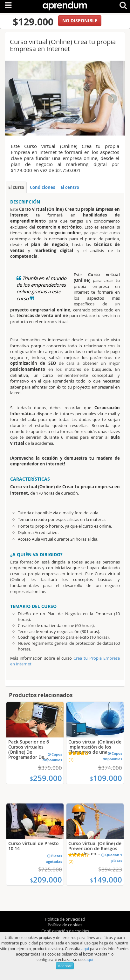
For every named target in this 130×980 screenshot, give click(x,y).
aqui (85, 949)
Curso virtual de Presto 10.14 (34, 846)
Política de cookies (65, 925)
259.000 (46, 778)
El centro (70, 187)
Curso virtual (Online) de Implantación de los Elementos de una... (95, 747)
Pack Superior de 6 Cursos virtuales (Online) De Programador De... (29, 749)
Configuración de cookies (65, 931)
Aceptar (65, 966)
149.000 (106, 880)
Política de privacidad (65, 919)
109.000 (106, 778)
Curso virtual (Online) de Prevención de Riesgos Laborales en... (95, 848)
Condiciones (42, 187)
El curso (16, 187)
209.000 (46, 880)
